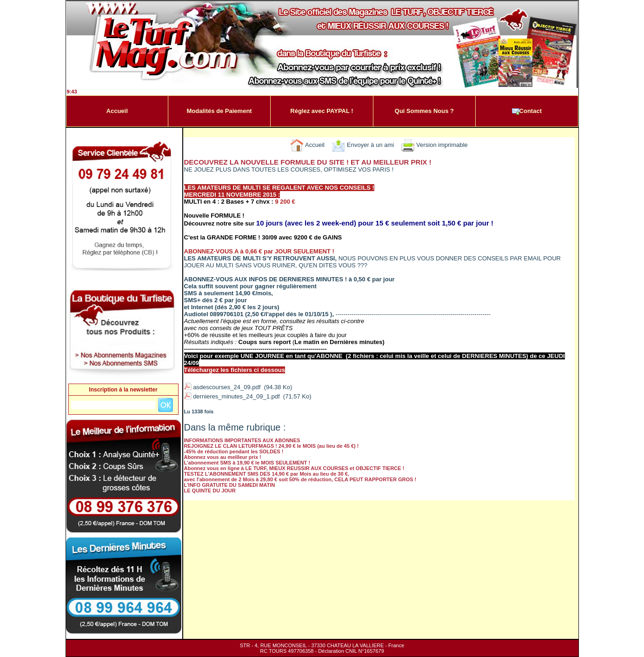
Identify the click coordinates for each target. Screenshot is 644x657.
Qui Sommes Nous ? (424, 111)
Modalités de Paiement (219, 111)
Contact (527, 111)
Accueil (117, 111)
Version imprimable (434, 145)
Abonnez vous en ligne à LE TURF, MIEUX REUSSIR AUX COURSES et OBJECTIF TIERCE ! (294, 468)
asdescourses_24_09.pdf (227, 387)
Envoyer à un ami (362, 145)
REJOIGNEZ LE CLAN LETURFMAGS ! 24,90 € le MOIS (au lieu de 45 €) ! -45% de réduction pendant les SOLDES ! (272, 449)
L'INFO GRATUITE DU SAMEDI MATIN (230, 485)
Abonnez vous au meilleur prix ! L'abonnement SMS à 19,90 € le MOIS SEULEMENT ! (247, 460)
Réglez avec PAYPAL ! (322, 111)
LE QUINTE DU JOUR (210, 491)
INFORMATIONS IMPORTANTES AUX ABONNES (242, 440)
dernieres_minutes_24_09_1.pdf (236, 396)
